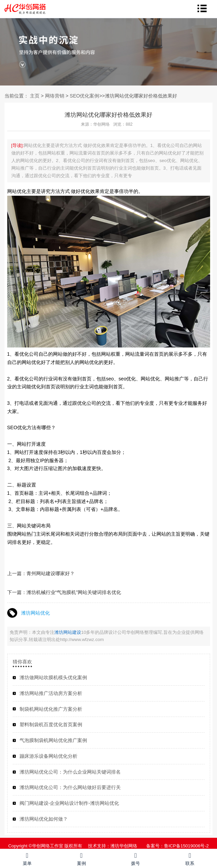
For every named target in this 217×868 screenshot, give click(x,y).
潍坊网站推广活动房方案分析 (51, 693)
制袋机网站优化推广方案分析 (51, 709)
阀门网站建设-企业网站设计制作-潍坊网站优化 (69, 803)
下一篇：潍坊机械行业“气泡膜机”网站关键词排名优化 (64, 592)
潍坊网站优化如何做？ (44, 819)
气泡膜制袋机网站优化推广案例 (53, 740)
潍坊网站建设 (68, 632)
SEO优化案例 (85, 96)
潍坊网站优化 (35, 613)
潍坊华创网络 (124, 846)
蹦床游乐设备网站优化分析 (48, 756)
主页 (35, 96)
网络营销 (55, 96)
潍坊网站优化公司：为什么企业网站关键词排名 (70, 772)
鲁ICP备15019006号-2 (186, 846)
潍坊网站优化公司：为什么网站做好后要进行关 (70, 787)
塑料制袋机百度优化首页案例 (51, 724)
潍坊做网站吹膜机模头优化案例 (53, 677)
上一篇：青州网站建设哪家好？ (41, 573)
